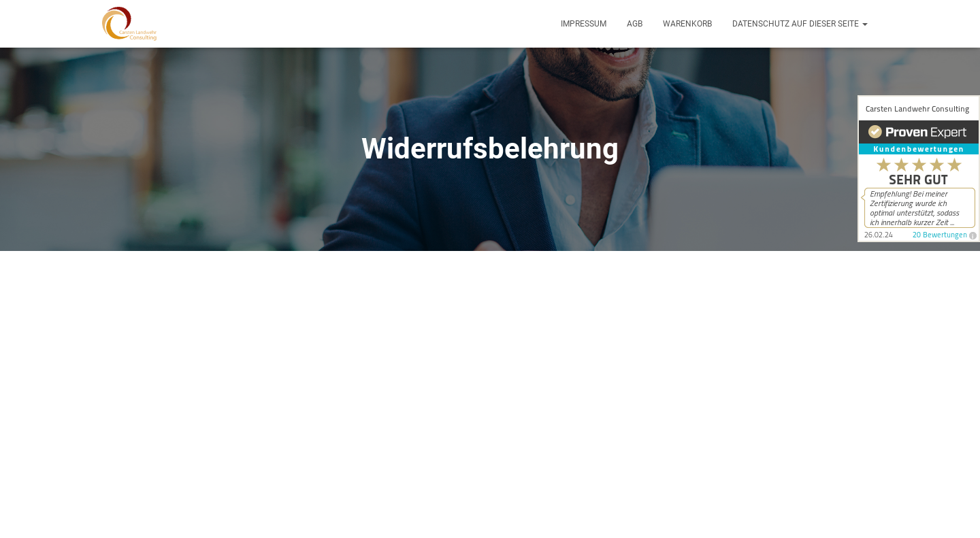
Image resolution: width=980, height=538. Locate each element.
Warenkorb (687, 24)
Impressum (584, 24)
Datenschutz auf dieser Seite (800, 24)
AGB (635, 24)
